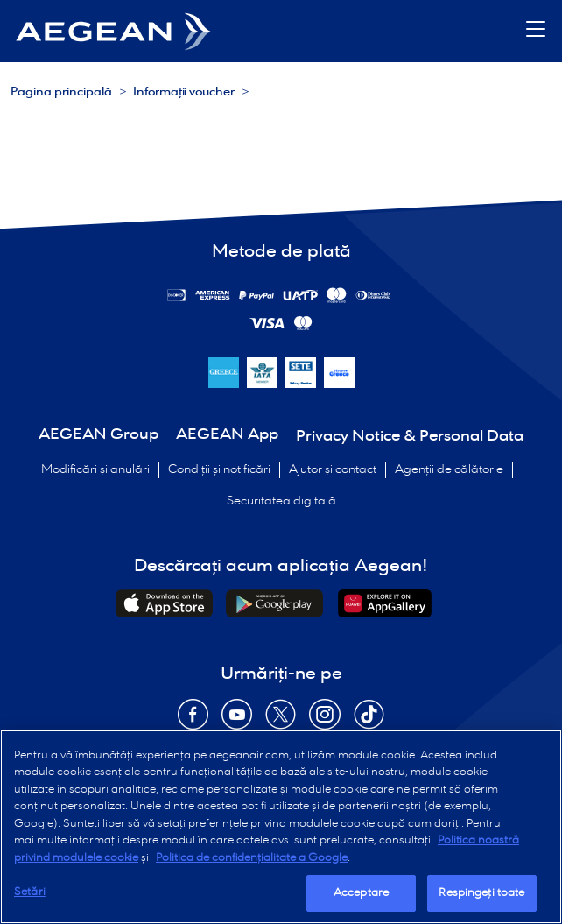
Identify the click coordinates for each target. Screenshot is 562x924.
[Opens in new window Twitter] (281, 720)
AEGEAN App (227, 435)
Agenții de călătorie (449, 470)
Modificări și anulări (95, 470)
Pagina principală (61, 92)
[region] (281, 827)
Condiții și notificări (219, 470)
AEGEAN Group (98, 435)
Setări (30, 892)
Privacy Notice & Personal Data (410, 437)
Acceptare (361, 893)
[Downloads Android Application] (274, 603)
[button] (536, 31)
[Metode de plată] (213, 295)
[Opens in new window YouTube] (237, 720)
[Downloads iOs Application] (164, 603)
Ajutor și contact (333, 470)
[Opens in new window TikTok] (369, 720)
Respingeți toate (481, 893)
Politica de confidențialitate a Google (252, 858)
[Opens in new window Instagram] (325, 720)
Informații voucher (184, 92)
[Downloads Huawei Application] (385, 603)
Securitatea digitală (281, 501)
